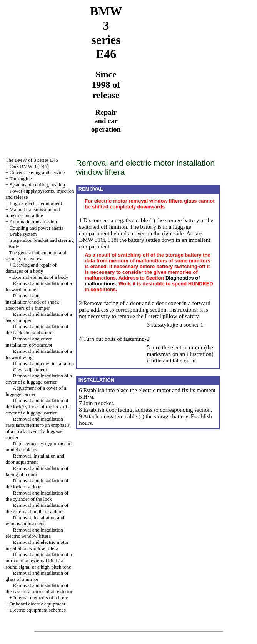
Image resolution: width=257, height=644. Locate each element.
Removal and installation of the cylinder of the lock (37, 496)
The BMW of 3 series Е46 (32, 160)
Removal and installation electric (34, 533)
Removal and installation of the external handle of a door (37, 508)
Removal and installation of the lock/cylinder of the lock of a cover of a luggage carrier (38, 407)
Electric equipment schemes (38, 610)
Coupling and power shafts (37, 228)
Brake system (23, 234)
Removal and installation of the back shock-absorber (37, 330)
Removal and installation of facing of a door (37, 471)
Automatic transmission (33, 222)
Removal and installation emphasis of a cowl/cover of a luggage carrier (38, 428)
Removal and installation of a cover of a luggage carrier (39, 379)
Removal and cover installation (29, 342)
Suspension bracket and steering (42, 240)
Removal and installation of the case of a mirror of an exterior (39, 588)
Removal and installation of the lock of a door (37, 484)
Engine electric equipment (36, 203)
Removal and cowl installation (44, 363)
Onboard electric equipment (38, 604)
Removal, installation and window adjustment (35, 521)
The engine (21, 179)
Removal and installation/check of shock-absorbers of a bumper (33, 302)
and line (33, 212)
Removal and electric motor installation (37, 545)
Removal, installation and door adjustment (35, 459)
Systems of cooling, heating (37, 185)
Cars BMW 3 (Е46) (29, 166)
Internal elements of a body (41, 598)
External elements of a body (40, 277)
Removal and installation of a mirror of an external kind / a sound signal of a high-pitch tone (39, 561)
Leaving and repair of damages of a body (31, 268)
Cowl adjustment (30, 370)
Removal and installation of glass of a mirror (37, 576)
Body (14, 246)
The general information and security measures (36, 256)
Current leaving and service (37, 172)
